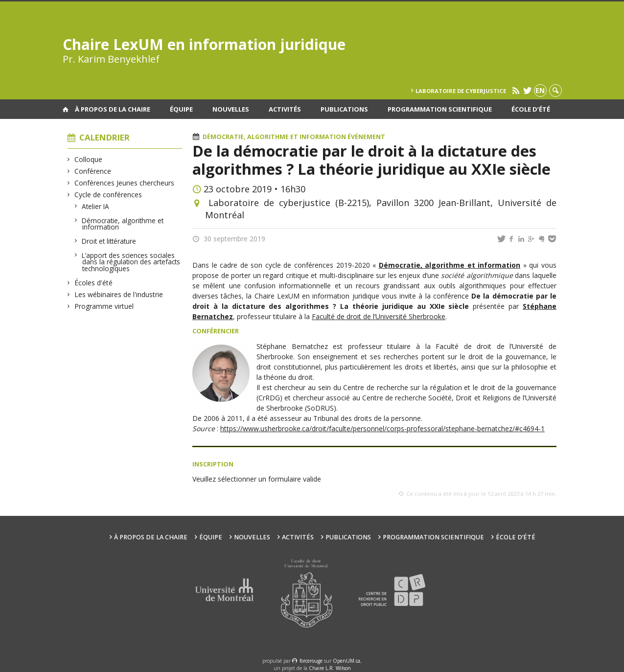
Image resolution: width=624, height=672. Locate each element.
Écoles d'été (94, 283)
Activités (285, 109)
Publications (344, 109)
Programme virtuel (104, 306)
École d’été (531, 109)
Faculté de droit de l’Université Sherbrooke (379, 316)
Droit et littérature (109, 241)
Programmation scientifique (440, 109)
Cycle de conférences (108, 195)
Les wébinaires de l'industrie (119, 294)
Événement (366, 137)
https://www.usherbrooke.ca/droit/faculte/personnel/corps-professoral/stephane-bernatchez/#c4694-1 (382, 429)
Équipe (181, 109)
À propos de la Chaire (113, 109)
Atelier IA (96, 206)
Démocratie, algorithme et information (123, 224)
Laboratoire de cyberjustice (461, 91)
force (311, 661)
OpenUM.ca (347, 661)
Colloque (89, 159)
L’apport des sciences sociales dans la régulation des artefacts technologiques (131, 262)
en (540, 90)
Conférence (93, 171)
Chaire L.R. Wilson (330, 668)
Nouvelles (231, 109)
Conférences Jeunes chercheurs (125, 183)
